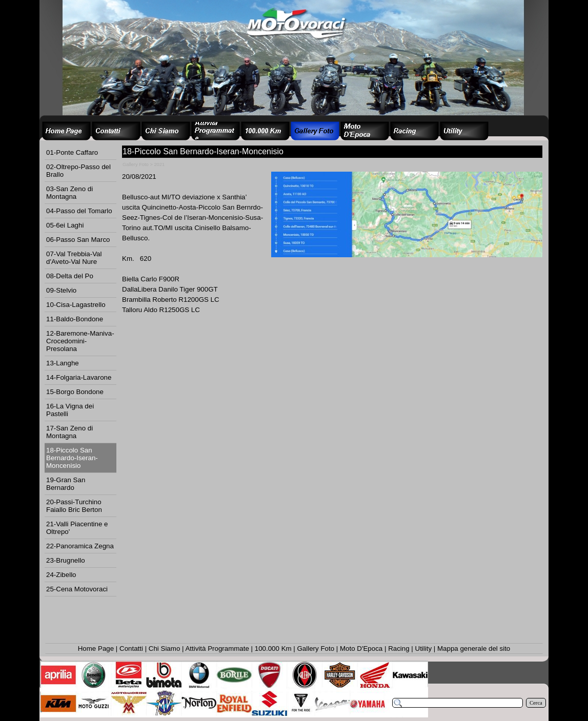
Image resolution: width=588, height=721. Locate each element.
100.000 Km (273, 648)
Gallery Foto (316, 648)
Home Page (96, 648)
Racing (399, 648)
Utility (424, 648)
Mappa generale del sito (474, 648)
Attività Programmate (217, 648)
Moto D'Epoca (361, 648)
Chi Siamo (164, 648)
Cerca (536, 703)
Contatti (131, 648)
